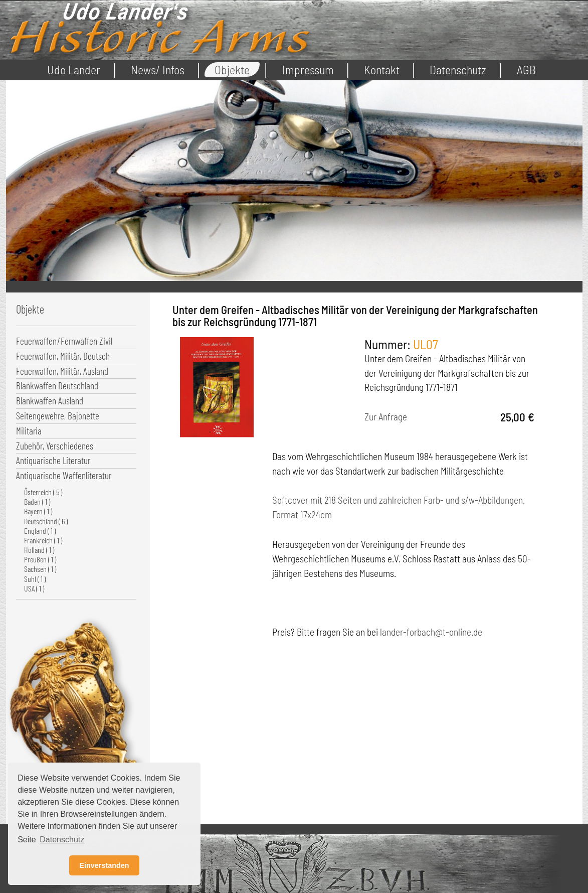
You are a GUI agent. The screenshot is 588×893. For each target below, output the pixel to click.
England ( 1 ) (40, 531)
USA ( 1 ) (34, 588)
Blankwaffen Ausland (50, 401)
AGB (526, 69)
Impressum (308, 69)
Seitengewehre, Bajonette (58, 416)
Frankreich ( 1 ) (43, 540)
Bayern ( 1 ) (38, 511)
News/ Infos (158, 69)
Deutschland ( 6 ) (46, 521)
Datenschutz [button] (62, 840)
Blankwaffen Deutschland (57, 386)
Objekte (232, 69)
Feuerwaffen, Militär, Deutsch (63, 356)
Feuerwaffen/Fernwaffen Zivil (64, 341)
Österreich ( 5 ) (43, 492)
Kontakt (382, 69)
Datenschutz (458, 69)
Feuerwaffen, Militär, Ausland (62, 371)
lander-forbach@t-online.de (431, 632)
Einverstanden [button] (104, 865)
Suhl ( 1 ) (35, 579)
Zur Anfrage (386, 417)
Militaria (29, 431)
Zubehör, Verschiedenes (55, 446)
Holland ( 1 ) (39, 550)
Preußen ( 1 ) (40, 559)
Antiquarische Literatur (53, 460)
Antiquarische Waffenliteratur (64, 475)
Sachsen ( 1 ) (40, 569)
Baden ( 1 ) (37, 501)
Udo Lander (74, 69)
